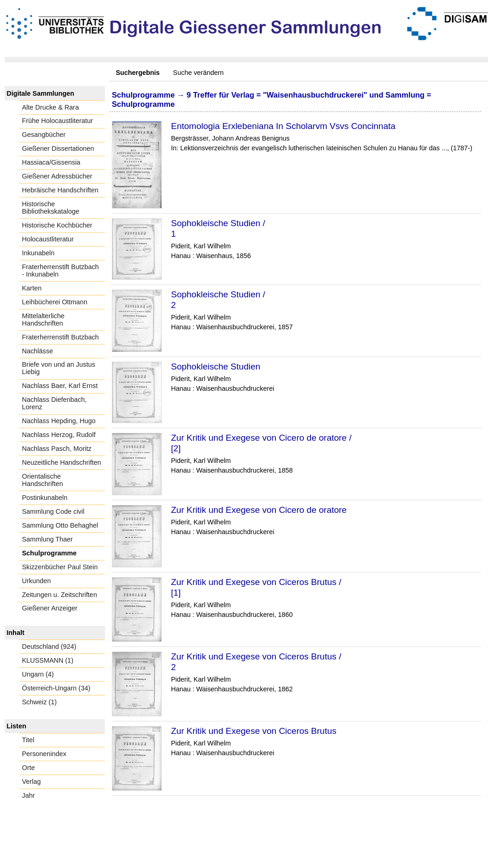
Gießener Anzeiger (50, 608)
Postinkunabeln (45, 498)
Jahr (29, 795)
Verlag (32, 782)
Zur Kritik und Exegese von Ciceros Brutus (254, 731)
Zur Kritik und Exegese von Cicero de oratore (259, 510)
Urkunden (37, 581)
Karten (32, 288)
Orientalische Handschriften (43, 480)
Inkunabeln (38, 253)
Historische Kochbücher (57, 225)
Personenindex (44, 754)
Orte (29, 768)
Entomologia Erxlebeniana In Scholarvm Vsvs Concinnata (283, 126)
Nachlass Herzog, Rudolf (59, 435)
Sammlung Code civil (53, 511)
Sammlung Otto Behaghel (60, 525)
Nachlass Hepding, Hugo (59, 421)
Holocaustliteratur (48, 239)
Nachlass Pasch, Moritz (57, 449)
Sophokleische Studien (216, 366)
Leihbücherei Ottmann (55, 302)
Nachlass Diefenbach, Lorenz (55, 403)
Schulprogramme (49, 553)
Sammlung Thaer (48, 539)
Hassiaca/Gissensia (51, 162)
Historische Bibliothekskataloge (51, 208)
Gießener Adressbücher (57, 176)
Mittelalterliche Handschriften (43, 320)
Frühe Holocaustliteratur (58, 121)
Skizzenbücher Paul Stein (60, 567)
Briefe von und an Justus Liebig (59, 368)
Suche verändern (198, 73)
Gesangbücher (44, 135)
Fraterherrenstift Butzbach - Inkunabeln (61, 271)
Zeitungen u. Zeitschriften (60, 595)
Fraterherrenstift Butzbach (61, 337)
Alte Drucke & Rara (51, 107)
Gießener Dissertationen (58, 148)
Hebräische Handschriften (61, 190)
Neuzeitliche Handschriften (62, 462)
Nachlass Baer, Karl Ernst (60, 386)
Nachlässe (38, 351)
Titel (28, 740)
